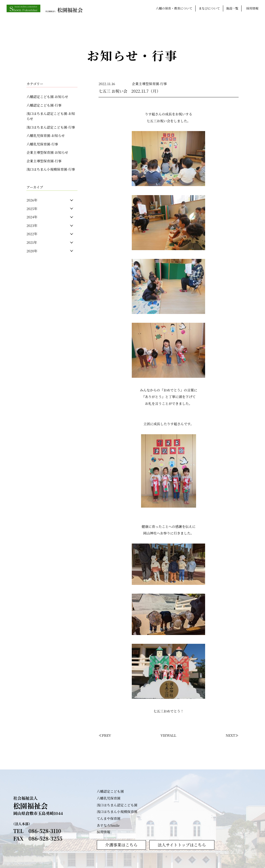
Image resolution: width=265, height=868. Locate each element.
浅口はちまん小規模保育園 (117, 811)
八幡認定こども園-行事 (44, 105)
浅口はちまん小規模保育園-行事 (51, 169)
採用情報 (252, 8)
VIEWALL (168, 735)
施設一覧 (232, 8)
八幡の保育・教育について (174, 8)
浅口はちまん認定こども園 (117, 805)
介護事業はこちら (121, 845)
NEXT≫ (232, 735)
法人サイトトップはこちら (182, 845)
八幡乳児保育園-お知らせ (45, 135)
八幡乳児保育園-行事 (42, 144)
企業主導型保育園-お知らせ (47, 152)
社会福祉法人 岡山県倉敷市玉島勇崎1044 (38, 806)
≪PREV (105, 735)
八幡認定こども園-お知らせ (47, 97)
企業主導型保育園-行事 (44, 161)
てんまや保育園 (109, 818)
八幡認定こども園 (110, 791)
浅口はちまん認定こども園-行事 (51, 127)
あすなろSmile (108, 825)
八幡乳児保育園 (109, 798)
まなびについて (209, 8)
